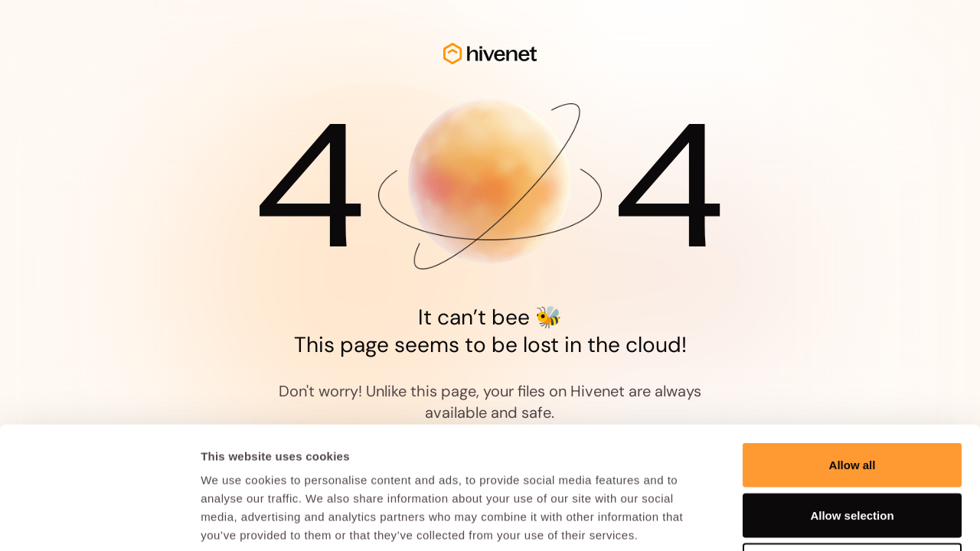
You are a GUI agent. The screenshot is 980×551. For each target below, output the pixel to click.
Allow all (853, 350)
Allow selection (852, 401)
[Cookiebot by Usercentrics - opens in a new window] (99, 521)
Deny (853, 450)
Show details (804, 521)
